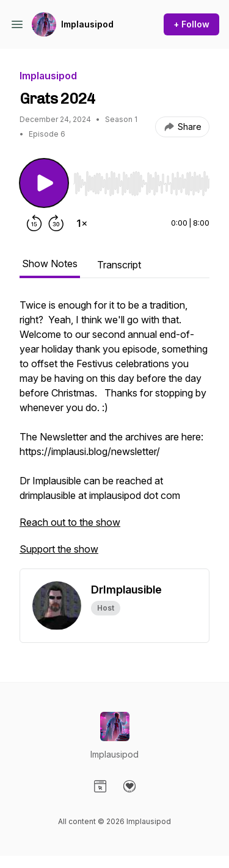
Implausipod (87, 24)
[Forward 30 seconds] (56, 223)
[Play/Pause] (44, 183)
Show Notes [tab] (50, 264)
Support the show (59, 549)
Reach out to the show (70, 522)
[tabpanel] (114, 433)
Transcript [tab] (119, 265)
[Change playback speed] (82, 223)
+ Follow (191, 24)
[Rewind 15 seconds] (34, 223)
